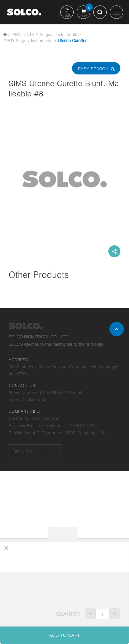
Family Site (23, 451)
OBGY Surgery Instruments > (30, 40)
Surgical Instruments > (60, 34)
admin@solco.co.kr (28, 399)
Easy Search (96, 68)
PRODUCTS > (25, 34)
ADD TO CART (64, 635)
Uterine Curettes (73, 40)
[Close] (6, 548)
